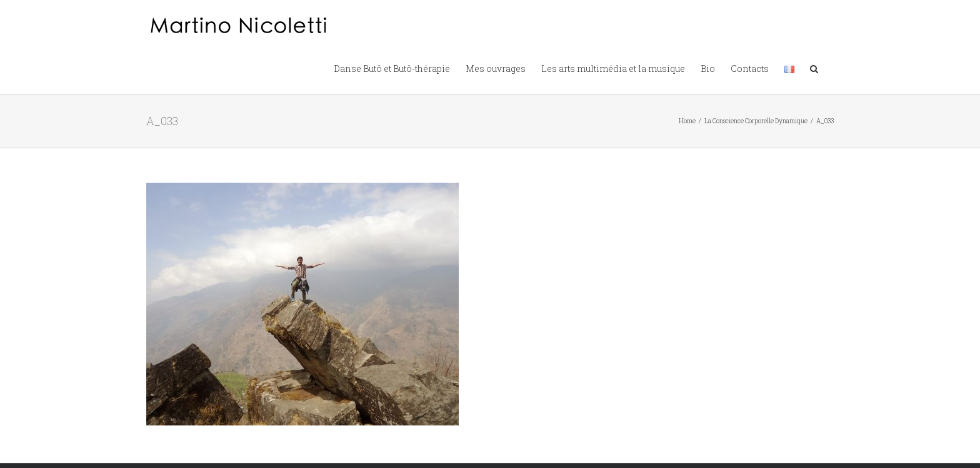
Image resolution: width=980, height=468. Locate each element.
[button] (814, 68)
